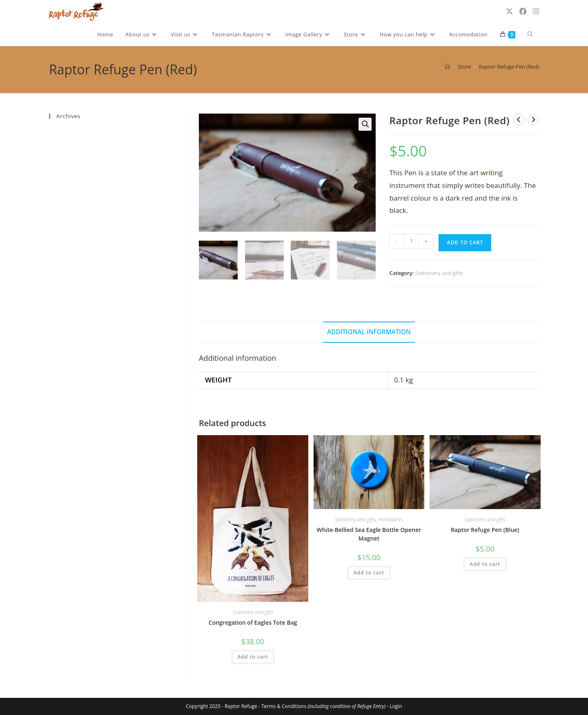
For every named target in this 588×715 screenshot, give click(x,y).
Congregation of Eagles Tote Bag (253, 622)
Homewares (390, 519)
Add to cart (465, 242)
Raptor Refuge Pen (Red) (509, 67)
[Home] (447, 67)
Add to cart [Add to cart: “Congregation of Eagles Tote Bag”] (253, 657)
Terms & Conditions (323, 706)
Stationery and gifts (439, 273)
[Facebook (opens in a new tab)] (523, 11)
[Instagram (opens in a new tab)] (536, 11)
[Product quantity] (411, 241)
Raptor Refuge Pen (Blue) (485, 530)
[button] (365, 124)
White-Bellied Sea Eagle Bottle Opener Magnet (369, 534)
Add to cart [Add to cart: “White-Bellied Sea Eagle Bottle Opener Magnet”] (369, 573)
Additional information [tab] (369, 332)
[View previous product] (519, 120)
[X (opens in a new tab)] (509, 11)
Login (396, 706)
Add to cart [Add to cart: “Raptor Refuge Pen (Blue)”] (485, 564)
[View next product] (533, 120)
